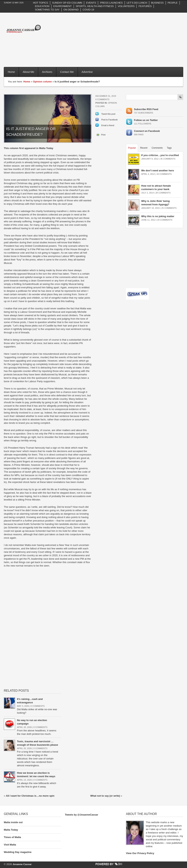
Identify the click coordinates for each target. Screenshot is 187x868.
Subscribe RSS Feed (146, 109)
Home (11, 72)
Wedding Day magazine (18, 852)
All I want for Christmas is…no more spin (30, 796)
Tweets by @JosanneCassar (81, 815)
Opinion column (42, 82)
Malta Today (11, 830)
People (173, 3)
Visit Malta (10, 845)
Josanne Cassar (22, 864)
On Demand (71, 10)
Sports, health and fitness (95, 6)
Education (42, 6)
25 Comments (169, 208)
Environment (63, 6)
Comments (157, 148)
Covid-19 (88, 10)
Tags (169, 148)
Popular (132, 148)
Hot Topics (41, 3)
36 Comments (168, 159)
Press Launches (111, 3)
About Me (28, 72)
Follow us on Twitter (146, 120)
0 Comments (102, 99)
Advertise (87, 72)
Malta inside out (13, 822)
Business (157, 3)
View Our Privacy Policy (140, 853)
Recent (144, 148)
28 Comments (163, 193)
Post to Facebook (110, 120)
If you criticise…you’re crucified (160, 155)
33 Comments (164, 174)
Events (91, 3)
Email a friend (108, 125)
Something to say (47, 10)
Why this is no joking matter (158, 216)
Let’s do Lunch (137, 3)
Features (145, 6)
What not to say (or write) (105, 796)
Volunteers (126, 6)
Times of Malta (12, 837)
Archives (47, 72)
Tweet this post (108, 114)
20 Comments (165, 220)
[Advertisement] (162, 39)
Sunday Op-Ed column (67, 3)
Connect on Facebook (147, 131)
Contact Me (67, 72)
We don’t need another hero (158, 170)
